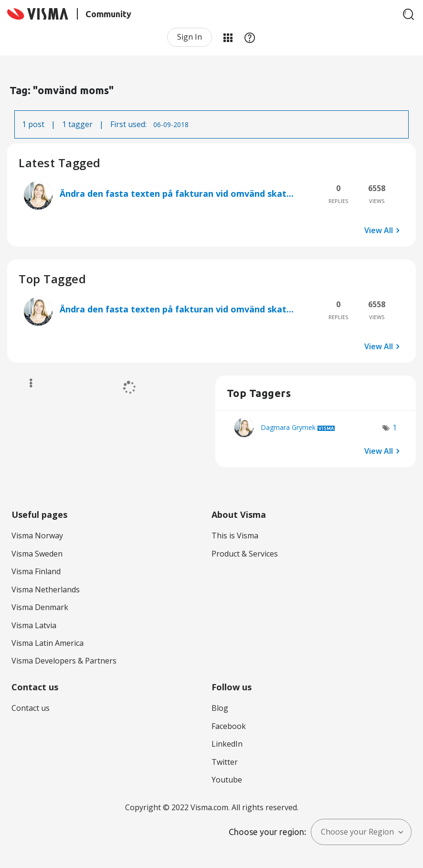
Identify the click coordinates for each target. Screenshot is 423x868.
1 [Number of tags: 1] (395, 428)
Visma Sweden (37, 554)
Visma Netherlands (46, 589)
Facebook (229, 726)
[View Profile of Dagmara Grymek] (288, 427)
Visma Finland (36, 571)
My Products (228, 37)
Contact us (31, 708)
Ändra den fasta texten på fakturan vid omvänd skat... (177, 193)
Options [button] (26, 383)
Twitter (225, 762)
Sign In (190, 37)
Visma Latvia (34, 625)
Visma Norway (37, 536)
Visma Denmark (40, 607)
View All (379, 230)
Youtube (227, 780)
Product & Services (245, 554)
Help (250, 37)
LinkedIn (227, 744)
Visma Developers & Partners (64, 661)
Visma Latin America (48, 643)
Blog (220, 708)
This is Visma (235, 536)
